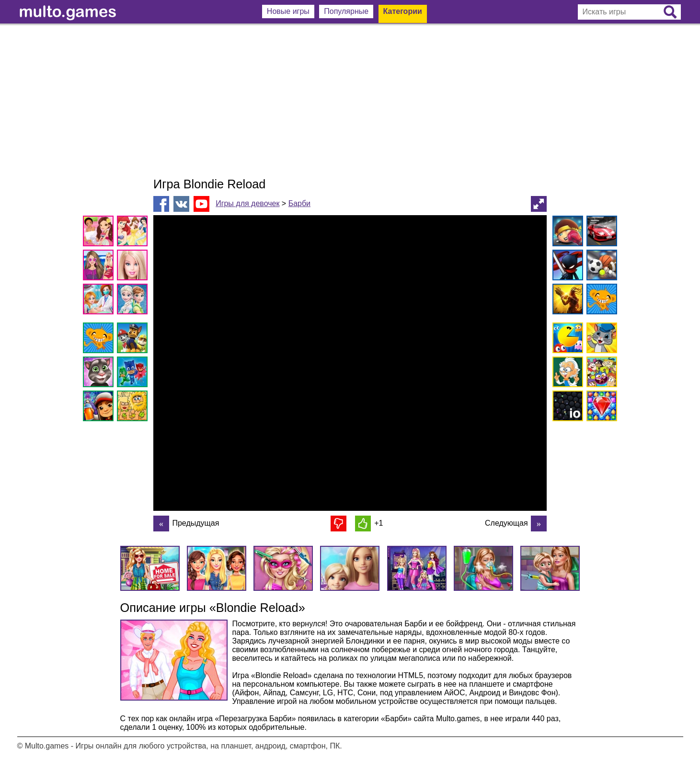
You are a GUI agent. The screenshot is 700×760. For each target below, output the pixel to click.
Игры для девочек (247, 203)
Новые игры (288, 11)
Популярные (346, 11)
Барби (299, 203)
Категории (403, 11)
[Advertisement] (350, 101)
